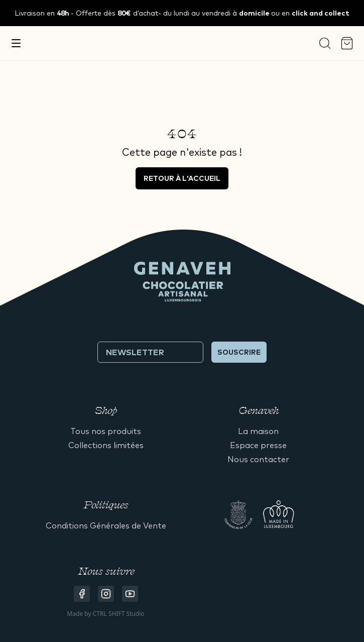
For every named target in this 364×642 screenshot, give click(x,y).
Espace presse (258, 445)
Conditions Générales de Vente (106, 525)
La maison (258, 431)
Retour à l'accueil (182, 178)
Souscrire (239, 352)
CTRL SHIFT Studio (119, 614)
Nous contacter (258, 459)
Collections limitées (106, 445)
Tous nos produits (106, 431)
